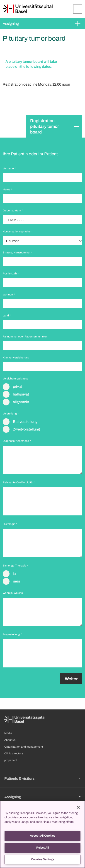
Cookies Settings (43, 859)
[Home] (28, 9)
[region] (42, 834)
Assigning (11, 24)
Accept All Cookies (43, 836)
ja (14, 574)
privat (17, 387)
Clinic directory (14, 753)
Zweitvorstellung (26, 429)
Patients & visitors (19, 778)
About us (10, 740)
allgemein (21, 402)
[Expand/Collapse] (78, 9)
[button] (42, 64)
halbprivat (21, 394)
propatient (11, 760)
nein (16, 581)
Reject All (42, 848)
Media (8, 733)
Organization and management (24, 747)
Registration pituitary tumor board (45, 126)
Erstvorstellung (25, 422)
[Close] (78, 807)
